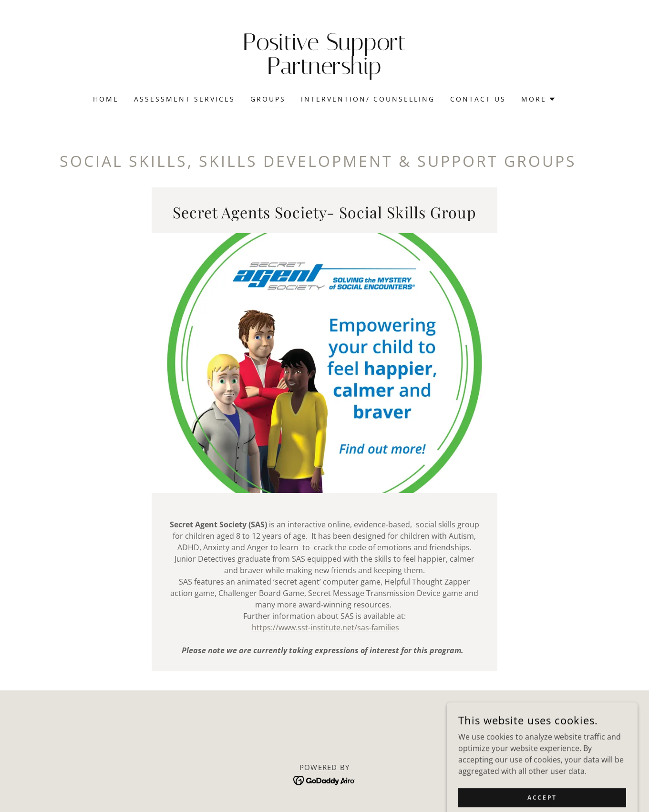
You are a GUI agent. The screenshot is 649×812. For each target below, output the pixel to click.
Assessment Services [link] (185, 99)
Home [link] (106, 99)
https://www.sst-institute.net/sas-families (325, 627)
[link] (324, 71)
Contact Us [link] (478, 99)
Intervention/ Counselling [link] (368, 99)
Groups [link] (268, 99)
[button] (539, 99)
